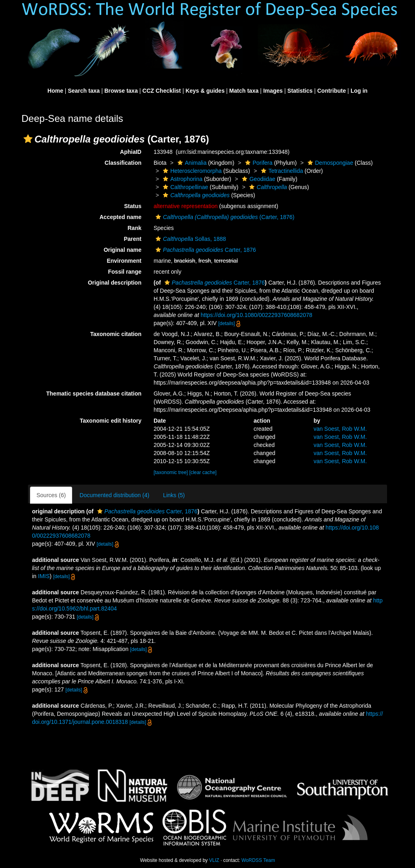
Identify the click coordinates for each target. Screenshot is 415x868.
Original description (115, 283)
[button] (28, 139)
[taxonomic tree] (171, 472)
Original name (123, 250)
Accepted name (121, 217)
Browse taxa (121, 91)
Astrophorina (182, 179)
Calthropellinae (184, 187)
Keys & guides (205, 91)
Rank (135, 228)
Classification (123, 163)
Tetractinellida (281, 171)
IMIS (44, 576)
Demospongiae (329, 163)
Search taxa (84, 91)
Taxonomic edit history (111, 421)
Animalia (191, 163)
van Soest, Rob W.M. (340, 429)
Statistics (300, 91)
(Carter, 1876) (224, 217)
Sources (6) (51, 495)
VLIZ (214, 860)
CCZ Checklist (162, 91)
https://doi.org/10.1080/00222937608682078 (257, 315)
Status (133, 206)
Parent (133, 239)
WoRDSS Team (258, 860)
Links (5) (174, 495)
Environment (124, 261)
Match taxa (244, 91)
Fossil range (125, 272)
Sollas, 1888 (190, 239)
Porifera (258, 163)
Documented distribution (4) (114, 495)
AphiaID (131, 152)
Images (273, 91)
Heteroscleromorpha (191, 171)
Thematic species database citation (94, 394)
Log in (359, 91)
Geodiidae (258, 179)
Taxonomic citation (116, 334)
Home (55, 91)
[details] (227, 323)
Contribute (332, 91)
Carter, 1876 (205, 250)
